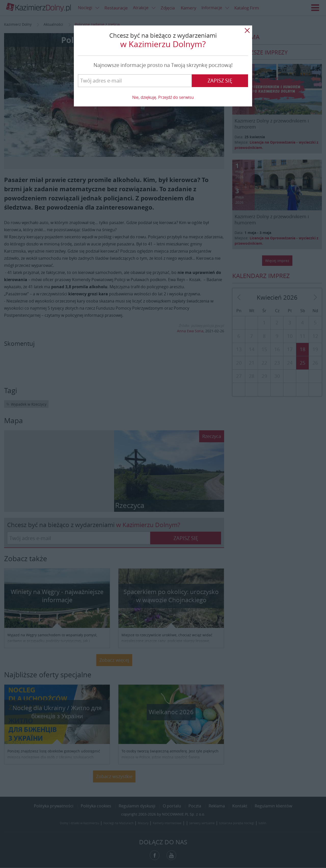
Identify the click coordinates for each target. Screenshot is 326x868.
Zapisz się (220, 81)
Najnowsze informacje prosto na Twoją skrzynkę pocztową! (163, 65)
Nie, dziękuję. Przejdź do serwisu (163, 97)
